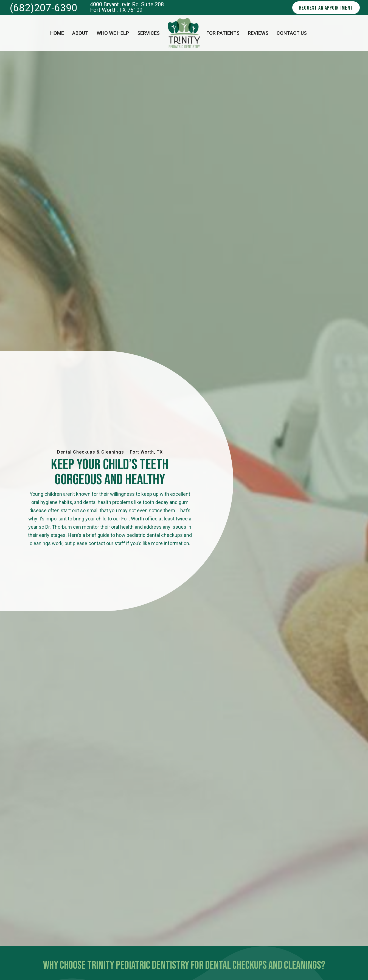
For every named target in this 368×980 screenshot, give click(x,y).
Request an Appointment (326, 8)
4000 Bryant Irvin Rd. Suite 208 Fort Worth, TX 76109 (127, 7)
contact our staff (107, 543)
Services (148, 33)
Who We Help (113, 33)
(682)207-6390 (44, 8)
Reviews (258, 33)
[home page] (184, 33)
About (80, 33)
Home (57, 33)
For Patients (223, 33)
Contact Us (292, 33)
